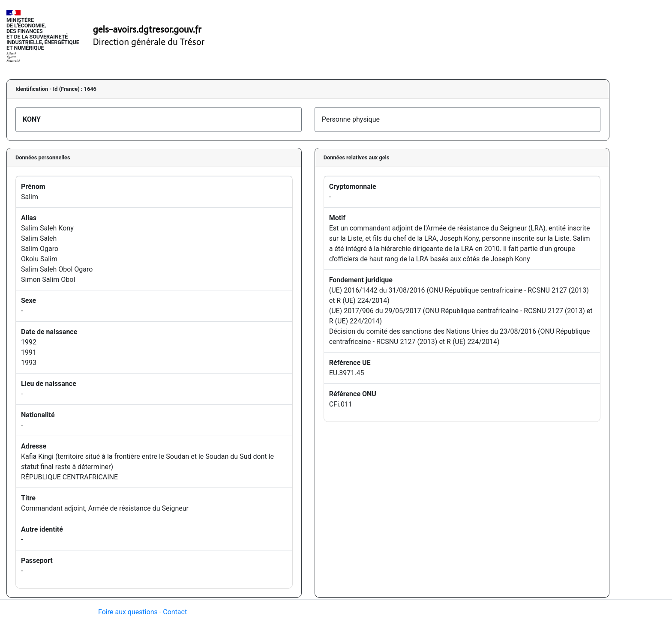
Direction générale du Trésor (149, 42)
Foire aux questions (128, 612)
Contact (175, 612)
